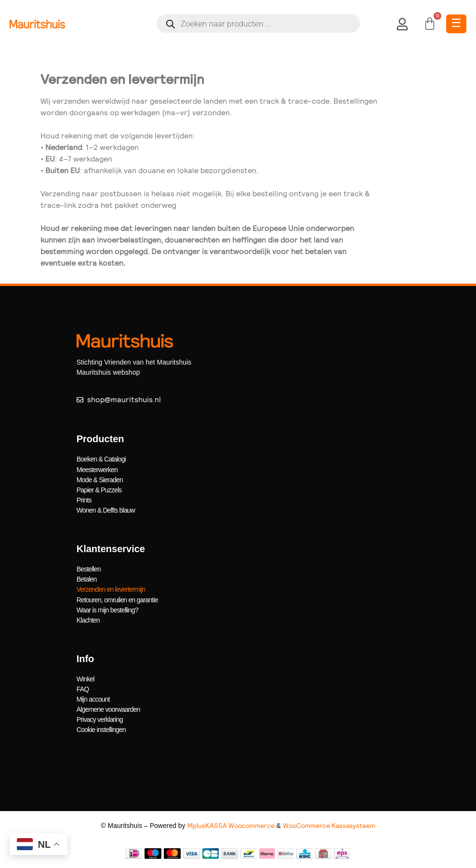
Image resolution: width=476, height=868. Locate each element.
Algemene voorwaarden (108, 709)
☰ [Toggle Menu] (456, 23)
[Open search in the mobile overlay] (258, 24)
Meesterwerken (97, 469)
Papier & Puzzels (99, 489)
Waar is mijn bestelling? (107, 610)
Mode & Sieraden (100, 479)
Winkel (86, 678)
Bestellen (89, 569)
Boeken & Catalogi (101, 459)
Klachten (88, 620)
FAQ (83, 689)
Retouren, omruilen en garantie (117, 599)
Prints (84, 500)
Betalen (87, 579)
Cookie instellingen (101, 729)
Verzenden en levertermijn (111, 589)
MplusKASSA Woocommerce (231, 825)
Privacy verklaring (100, 719)
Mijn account (93, 699)
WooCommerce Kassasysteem (329, 825)
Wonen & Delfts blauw (106, 510)
